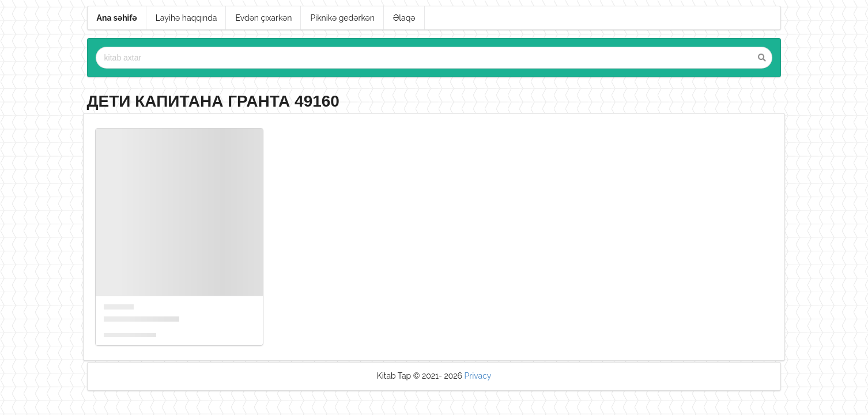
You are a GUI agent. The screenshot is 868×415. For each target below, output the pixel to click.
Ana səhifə (117, 18)
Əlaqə (404, 18)
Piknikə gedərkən (342, 18)
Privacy (478, 376)
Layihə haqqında (186, 18)
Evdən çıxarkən (263, 18)
